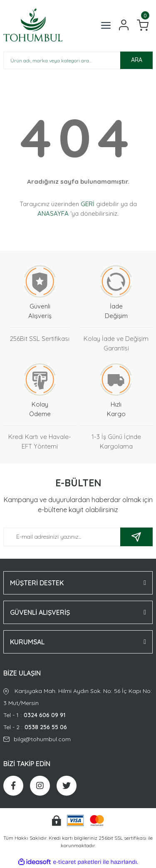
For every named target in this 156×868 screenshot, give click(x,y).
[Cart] (143, 25)
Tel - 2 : (78, 727)
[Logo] (33, 25)
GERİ (88, 204)
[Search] (78, 60)
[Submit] (136, 537)
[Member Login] (124, 25)
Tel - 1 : (78, 715)
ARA (137, 60)
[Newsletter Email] (78, 537)
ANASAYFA (53, 213)
